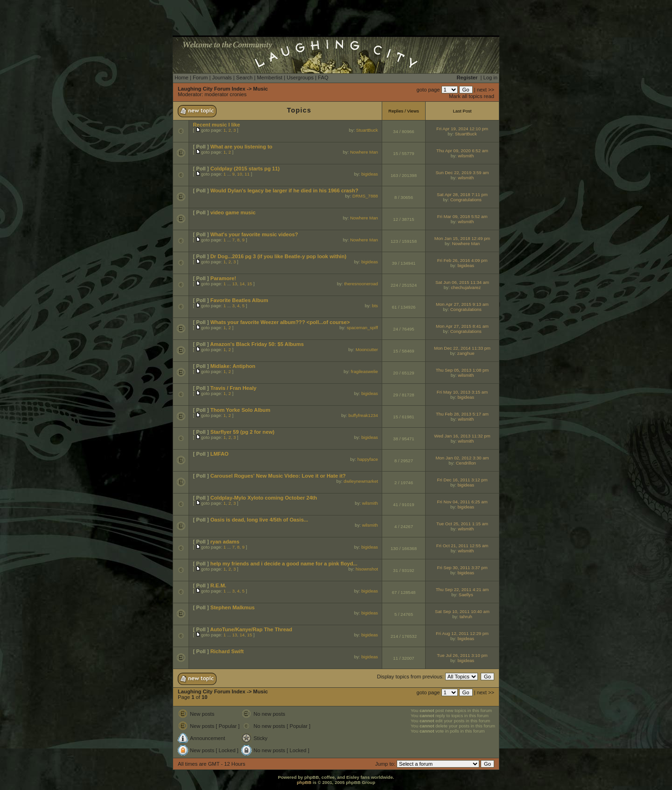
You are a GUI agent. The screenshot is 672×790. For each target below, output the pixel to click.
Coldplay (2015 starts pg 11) (245, 169)
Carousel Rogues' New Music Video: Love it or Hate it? (278, 476)
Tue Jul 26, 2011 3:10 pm (462, 655)
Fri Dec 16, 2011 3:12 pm (462, 480)
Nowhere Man (364, 152)
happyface (368, 459)
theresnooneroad (361, 284)
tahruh (466, 617)
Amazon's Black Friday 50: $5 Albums (257, 344)
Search (244, 78)
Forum (200, 78)
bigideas (370, 174)
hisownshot (367, 569)
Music (260, 89)
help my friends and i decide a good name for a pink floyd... (284, 564)
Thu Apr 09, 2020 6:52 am (462, 151)
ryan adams (225, 542)
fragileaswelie (364, 371)
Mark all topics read (472, 96)
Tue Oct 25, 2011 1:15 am (462, 524)
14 (242, 284)
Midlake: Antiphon (233, 366)
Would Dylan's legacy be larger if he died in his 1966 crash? (284, 190)
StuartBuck (367, 130)
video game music (233, 212)
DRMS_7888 (365, 196)
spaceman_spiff (362, 328)
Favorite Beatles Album (239, 300)
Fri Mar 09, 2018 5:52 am (462, 216)
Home (182, 78)
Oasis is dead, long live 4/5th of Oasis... (259, 520)
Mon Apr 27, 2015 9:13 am (462, 304)
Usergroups (300, 78)
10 (240, 174)
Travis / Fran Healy (234, 388)
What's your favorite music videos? (254, 234)
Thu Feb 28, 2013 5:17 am (462, 414)
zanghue (466, 353)
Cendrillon (466, 463)
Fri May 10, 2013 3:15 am (462, 392)
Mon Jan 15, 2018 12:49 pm (462, 238)
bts (375, 306)
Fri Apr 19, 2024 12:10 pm (462, 129)
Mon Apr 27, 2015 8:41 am (462, 326)
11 (247, 174)
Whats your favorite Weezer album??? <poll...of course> (280, 322)
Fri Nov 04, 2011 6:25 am (462, 502)
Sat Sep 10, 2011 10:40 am (462, 611)
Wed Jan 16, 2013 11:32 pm (462, 436)
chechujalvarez (466, 287)
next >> (486, 90)
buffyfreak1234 (363, 415)
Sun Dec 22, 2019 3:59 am (462, 173)
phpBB (304, 782)
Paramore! (223, 278)
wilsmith (466, 156)
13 (234, 284)
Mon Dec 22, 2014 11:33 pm (462, 348)
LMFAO (220, 454)
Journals (222, 78)
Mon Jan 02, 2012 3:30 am (462, 458)
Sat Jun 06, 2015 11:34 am (462, 282)
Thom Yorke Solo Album (240, 410)
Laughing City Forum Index (212, 89)
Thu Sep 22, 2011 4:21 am (462, 589)
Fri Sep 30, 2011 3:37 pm (462, 568)
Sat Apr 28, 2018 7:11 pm (462, 194)
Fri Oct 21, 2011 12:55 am (462, 546)
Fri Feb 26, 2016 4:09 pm (462, 260)
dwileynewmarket (361, 481)
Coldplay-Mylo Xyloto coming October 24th (264, 498)
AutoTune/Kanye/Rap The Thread (251, 629)
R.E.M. (218, 585)
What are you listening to (241, 147)
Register (467, 78)
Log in (490, 78)
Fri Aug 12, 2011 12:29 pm (462, 633)
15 (249, 284)
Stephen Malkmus (233, 607)
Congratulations (466, 200)
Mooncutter (367, 349)
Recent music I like (216, 125)
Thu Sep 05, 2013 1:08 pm (462, 370)
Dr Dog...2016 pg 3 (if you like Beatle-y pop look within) (279, 256)
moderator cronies (225, 94)
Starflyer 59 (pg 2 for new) (242, 432)
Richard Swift (227, 651)
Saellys (466, 595)
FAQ (323, 78)
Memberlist (269, 78)
